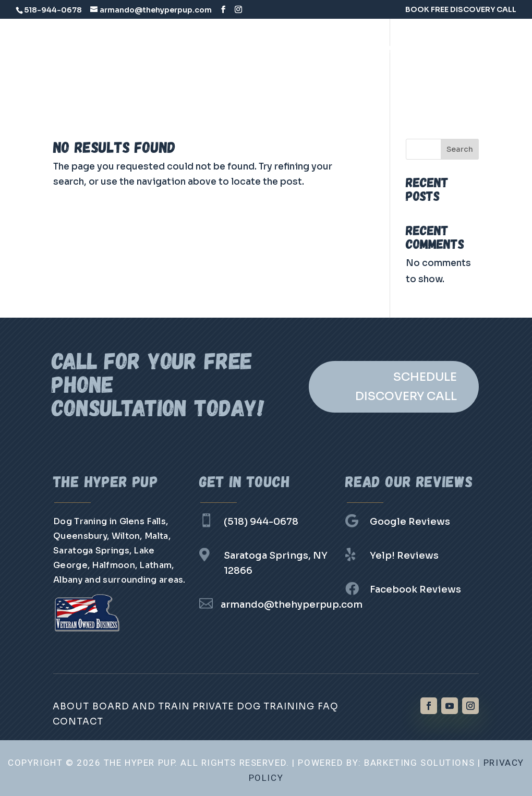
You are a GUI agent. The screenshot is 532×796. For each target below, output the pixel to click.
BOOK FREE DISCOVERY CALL (461, 10)
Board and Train (286, 49)
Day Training (177, 81)
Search (460, 149)
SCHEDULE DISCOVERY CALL (406, 387)
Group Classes (256, 81)
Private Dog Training (388, 49)
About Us (211, 49)
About (71, 707)
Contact (358, 81)
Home (161, 49)
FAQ (315, 81)
